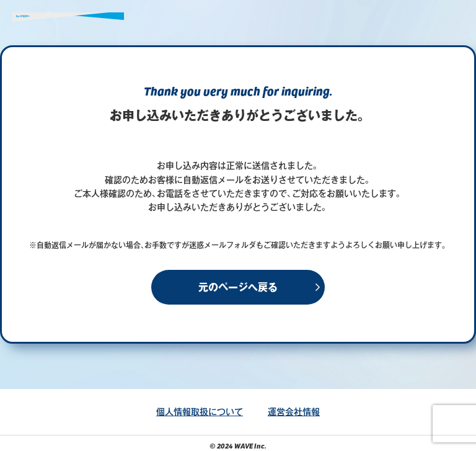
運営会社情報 (294, 412)
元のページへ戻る (238, 287)
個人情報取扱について (200, 412)
